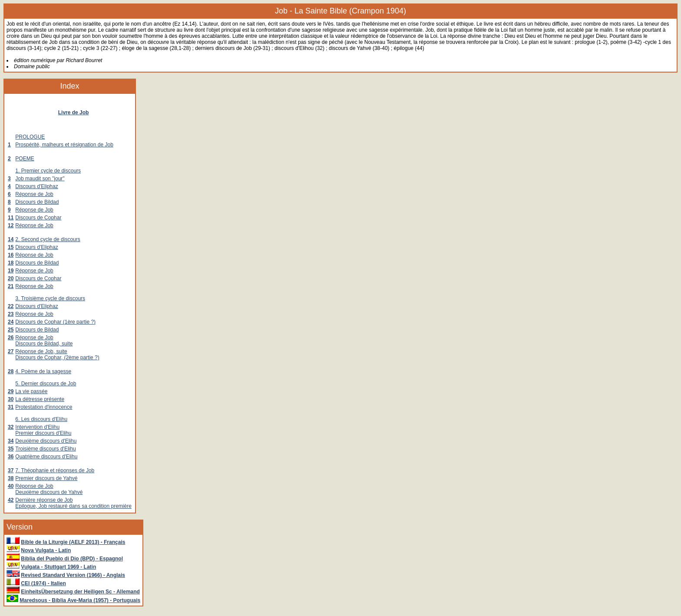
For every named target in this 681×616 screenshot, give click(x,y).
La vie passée (31, 391)
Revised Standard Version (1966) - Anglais (73, 575)
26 (11, 338)
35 (11, 449)
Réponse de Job (34, 194)
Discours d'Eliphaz (36, 186)
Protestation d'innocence (44, 407)
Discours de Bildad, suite (44, 344)
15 (11, 247)
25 (11, 330)
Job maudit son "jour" (40, 179)
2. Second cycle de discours (48, 239)
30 (11, 399)
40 (11, 486)
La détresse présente (40, 399)
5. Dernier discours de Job (46, 384)
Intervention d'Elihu (37, 427)
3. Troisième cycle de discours (50, 298)
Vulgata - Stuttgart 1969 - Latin (58, 567)
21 (11, 286)
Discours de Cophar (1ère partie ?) (55, 322)
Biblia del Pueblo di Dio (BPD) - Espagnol (72, 559)
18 (11, 263)
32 (11, 427)
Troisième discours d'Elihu (45, 449)
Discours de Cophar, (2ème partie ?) (57, 358)
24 (11, 322)
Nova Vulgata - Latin (46, 550)
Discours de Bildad (37, 202)
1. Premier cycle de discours (48, 171)
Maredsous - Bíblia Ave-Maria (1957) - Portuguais (80, 600)
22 (11, 306)
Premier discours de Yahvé (46, 478)
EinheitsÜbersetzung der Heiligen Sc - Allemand (80, 592)
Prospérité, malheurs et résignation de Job (64, 145)
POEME (25, 159)
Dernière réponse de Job (44, 500)
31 (11, 407)
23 (11, 314)
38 (11, 478)
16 (11, 255)
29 (11, 391)
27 (11, 351)
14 (11, 239)
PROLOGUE (30, 137)
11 (11, 218)
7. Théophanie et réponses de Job (55, 470)
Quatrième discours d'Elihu (46, 457)
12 (11, 225)
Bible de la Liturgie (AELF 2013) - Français (73, 542)
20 (11, 278)
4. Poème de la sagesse (43, 371)
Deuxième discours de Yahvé (49, 492)
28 (11, 371)
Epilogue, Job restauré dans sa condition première (73, 506)
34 (11, 441)
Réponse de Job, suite (41, 351)
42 (11, 500)
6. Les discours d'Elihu (41, 419)
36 (11, 457)
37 (11, 470)
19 (11, 271)
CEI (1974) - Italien (43, 583)
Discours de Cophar (38, 218)
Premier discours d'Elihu (43, 433)
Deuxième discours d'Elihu (46, 441)
